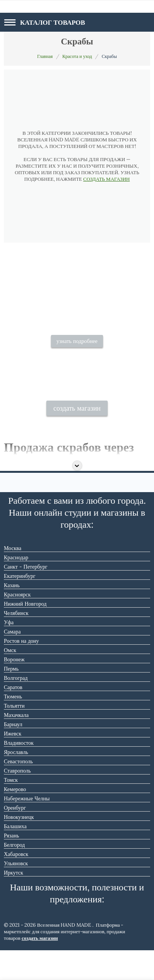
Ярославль (16, 781)
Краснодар (16, 587)
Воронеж (14, 689)
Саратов (13, 717)
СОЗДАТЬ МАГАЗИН (107, 179)
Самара (12, 661)
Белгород (14, 874)
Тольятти (14, 735)
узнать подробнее (77, 364)
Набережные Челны (27, 828)
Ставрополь (17, 800)
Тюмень (13, 726)
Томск (11, 809)
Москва (13, 577)
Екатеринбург (20, 605)
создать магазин (77, 437)
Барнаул (13, 754)
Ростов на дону (21, 670)
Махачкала (16, 744)
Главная (45, 56)
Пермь (11, 698)
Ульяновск (16, 893)
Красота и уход (77, 56)
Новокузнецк (19, 846)
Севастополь (18, 791)
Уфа (9, 652)
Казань (12, 615)
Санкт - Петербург (26, 596)
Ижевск (13, 763)
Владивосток (19, 772)
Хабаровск (16, 883)
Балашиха (15, 856)
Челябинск (16, 642)
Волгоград (16, 707)
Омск (10, 679)
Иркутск (14, 902)
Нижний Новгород (25, 633)
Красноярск (17, 624)
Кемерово (15, 819)
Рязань (11, 865)
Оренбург (15, 837)
